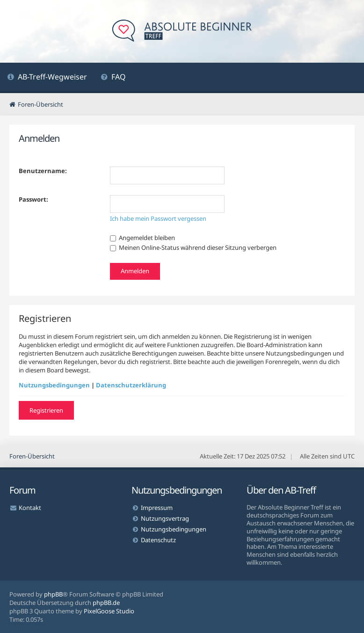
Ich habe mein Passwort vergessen (158, 218)
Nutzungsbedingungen (54, 385)
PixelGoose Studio (109, 611)
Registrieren (46, 410)
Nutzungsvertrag (165, 518)
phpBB (53, 594)
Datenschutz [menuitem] (158, 540)
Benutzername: (43, 171)
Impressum (157, 508)
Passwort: (33, 199)
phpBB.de (106, 603)
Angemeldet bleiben (142, 238)
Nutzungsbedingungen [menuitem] (174, 529)
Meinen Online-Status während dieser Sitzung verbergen (193, 247)
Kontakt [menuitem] (30, 508)
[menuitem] (47, 78)
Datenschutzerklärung (131, 385)
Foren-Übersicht (32, 456)
